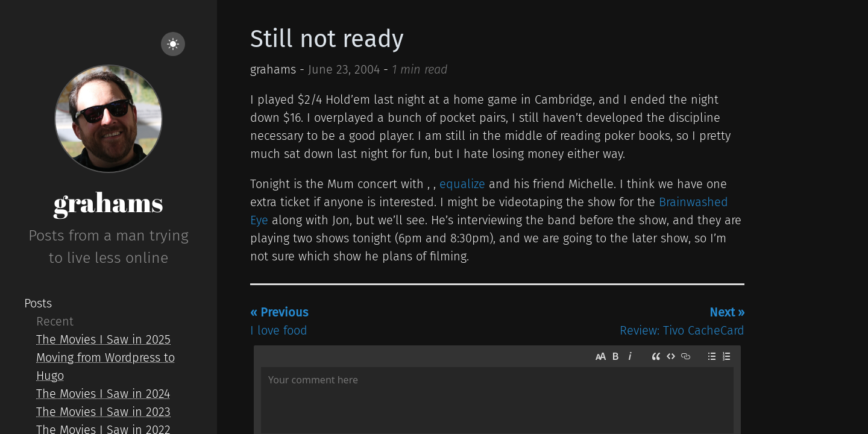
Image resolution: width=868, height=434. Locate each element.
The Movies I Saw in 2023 (103, 412)
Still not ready (327, 39)
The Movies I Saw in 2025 (103, 339)
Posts (38, 303)
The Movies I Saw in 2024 (103, 394)
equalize (462, 184)
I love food (279, 321)
